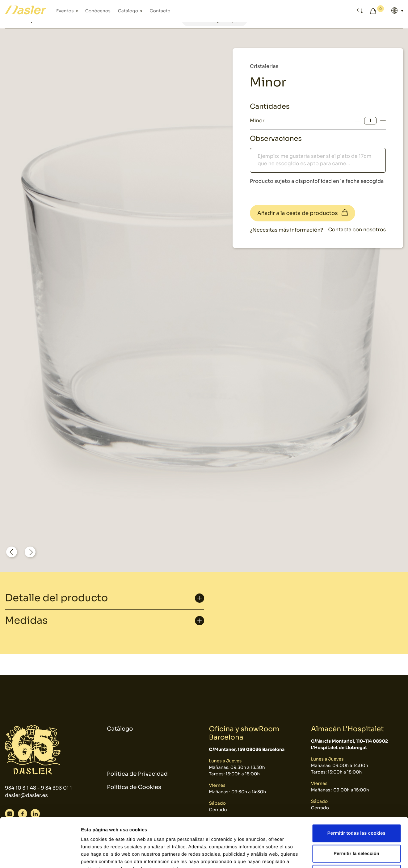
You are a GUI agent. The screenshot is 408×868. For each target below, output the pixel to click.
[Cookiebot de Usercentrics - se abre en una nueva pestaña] (40, 856)
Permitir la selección (356, 807)
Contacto (160, 11)
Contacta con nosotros (357, 230)
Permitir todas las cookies (357, 787)
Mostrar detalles (332, 856)
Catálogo (129, 11)
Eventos (65, 11)
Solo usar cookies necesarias (357, 827)
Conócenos (98, 11)
